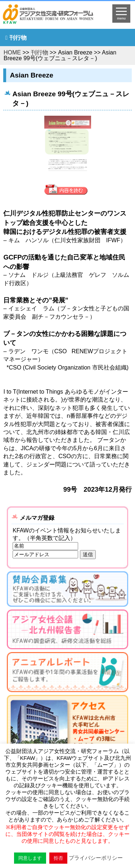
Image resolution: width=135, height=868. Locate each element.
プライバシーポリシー (96, 858)
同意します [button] (30, 858)
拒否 (58, 858)
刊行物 (18, 38)
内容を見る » (68, 190)
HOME (12, 52)
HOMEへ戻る (53, 17)
